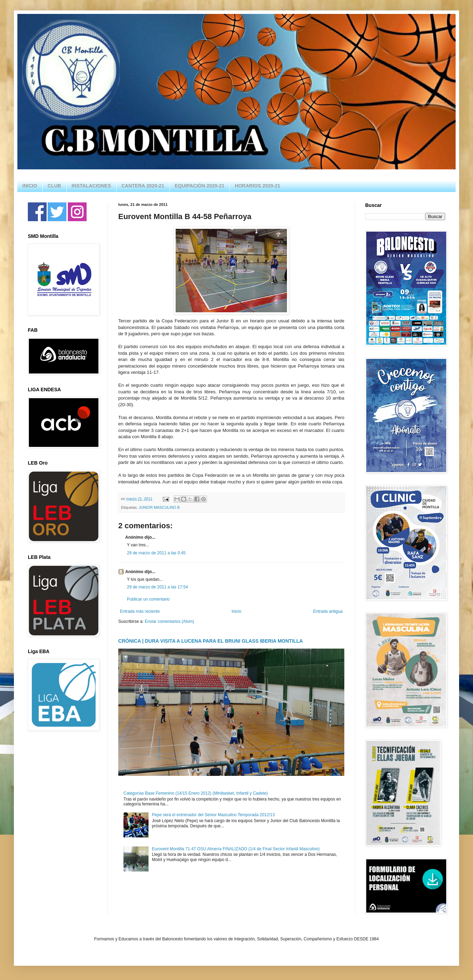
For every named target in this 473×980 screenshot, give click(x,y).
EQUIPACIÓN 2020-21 (199, 186)
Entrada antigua (328, 611)
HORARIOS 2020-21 (258, 186)
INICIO (30, 186)
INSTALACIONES (91, 186)
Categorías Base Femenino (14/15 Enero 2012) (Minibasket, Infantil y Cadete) (196, 793)
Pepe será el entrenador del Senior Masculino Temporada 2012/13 (213, 815)
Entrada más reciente (140, 611)
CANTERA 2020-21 (143, 186)
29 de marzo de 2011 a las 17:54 (157, 587)
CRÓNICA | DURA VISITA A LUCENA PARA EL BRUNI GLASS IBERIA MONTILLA (211, 641)
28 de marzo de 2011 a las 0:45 (156, 553)
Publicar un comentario (148, 599)
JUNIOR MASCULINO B (159, 507)
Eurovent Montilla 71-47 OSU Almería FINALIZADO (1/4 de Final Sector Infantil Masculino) (236, 849)
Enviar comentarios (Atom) (169, 621)
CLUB (54, 186)
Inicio (236, 611)
